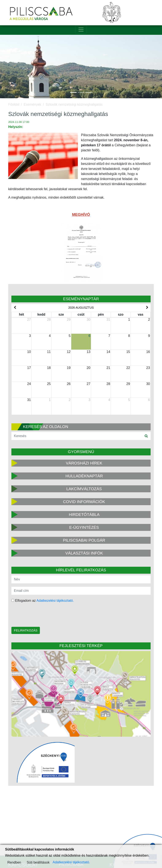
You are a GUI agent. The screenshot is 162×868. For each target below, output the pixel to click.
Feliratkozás (26, 630)
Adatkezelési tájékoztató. (55, 601)
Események (32, 104)
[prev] (15, 308)
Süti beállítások (38, 862)
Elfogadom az (43, 601)
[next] (147, 308)
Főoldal (14, 104)
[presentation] (38, 615)
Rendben (14, 862)
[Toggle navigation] (81, 30)
